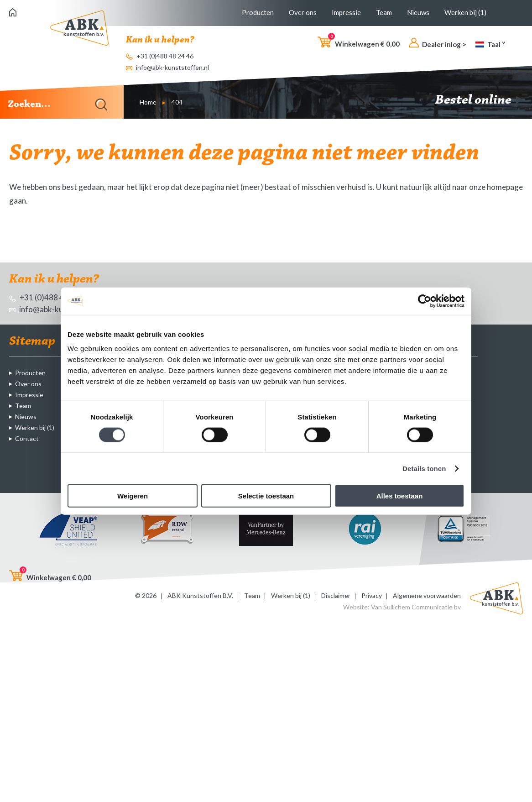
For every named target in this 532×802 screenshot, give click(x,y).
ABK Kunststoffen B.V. (200, 595)
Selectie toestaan (266, 496)
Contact (27, 438)
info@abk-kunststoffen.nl (167, 67)
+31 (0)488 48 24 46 (160, 56)
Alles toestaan (400, 496)
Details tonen (424, 468)
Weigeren (133, 496)
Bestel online (479, 100)
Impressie (346, 12)
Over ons (303, 12)
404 (177, 102)
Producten (258, 12)
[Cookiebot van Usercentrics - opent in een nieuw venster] (425, 301)
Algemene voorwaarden (427, 595)
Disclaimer (336, 595)
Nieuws (418, 12)
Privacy (372, 595)
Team (384, 12)
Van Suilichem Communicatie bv (416, 607)
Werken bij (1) (465, 12)
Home (148, 102)
